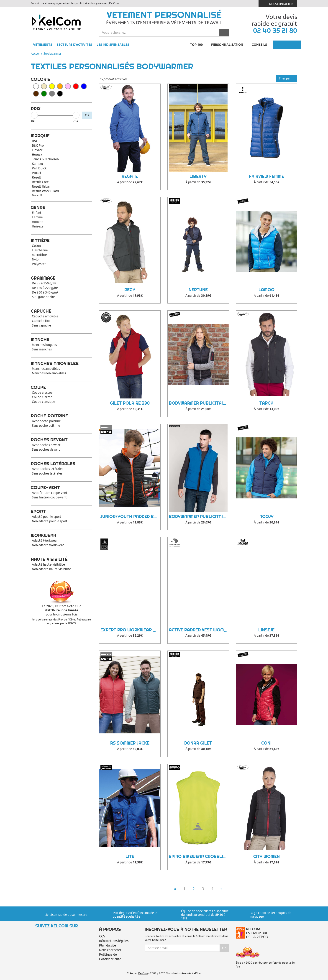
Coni (266, 743)
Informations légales (114, 941)
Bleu (84, 86)
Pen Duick (39, 168)
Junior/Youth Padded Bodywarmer (130, 517)
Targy (266, 403)
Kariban (37, 164)
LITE (130, 856)
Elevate (37, 150)
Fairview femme (266, 176)
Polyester (39, 264)
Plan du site (108, 945)
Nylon (36, 259)
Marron (36, 94)
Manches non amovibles (49, 373)
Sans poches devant (46, 449)
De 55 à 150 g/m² (44, 283)
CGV (102, 936)
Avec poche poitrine (46, 421)
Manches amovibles (46, 369)
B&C (35, 141)
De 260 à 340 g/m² (45, 292)
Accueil (36, 54)
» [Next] (222, 889)
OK (87, 115)
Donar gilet (198, 743)
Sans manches (42, 349)
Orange (60, 86)
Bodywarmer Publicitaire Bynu (199, 517)
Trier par (287, 78)
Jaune (52, 86)
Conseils (261, 45)
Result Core (40, 182)
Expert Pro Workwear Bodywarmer (130, 630)
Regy (130, 290)
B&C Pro (38, 145)
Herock (37, 155)
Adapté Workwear (45, 541)
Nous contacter (278, 4)
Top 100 (198, 45)
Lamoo (266, 290)
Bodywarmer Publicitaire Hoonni (199, 403)
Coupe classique (44, 402)
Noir (60, 94)
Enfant (37, 213)
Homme (38, 222)
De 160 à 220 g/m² (45, 288)
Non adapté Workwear (48, 545)
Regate (130, 176)
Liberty (198, 176)
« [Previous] (175, 889)
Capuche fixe (41, 321)
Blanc (36, 86)
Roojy (266, 517)
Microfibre (39, 255)
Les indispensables (113, 45)
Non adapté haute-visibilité (51, 569)
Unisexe (38, 226)
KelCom (143, 973)
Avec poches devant (46, 445)
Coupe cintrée (42, 397)
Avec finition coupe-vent (50, 493)
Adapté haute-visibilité (48, 564)
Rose (68, 86)
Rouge (76, 86)
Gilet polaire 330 (130, 403)
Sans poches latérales (47, 473)
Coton (36, 246)
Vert (44, 94)
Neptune (198, 290)
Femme (37, 217)
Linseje (266, 630)
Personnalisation (229, 45)
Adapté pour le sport (47, 517)
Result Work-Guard (45, 191)
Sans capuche (41, 325)
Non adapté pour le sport (50, 521)
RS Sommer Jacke (130, 743)
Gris (52, 94)
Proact (37, 173)
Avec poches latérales (47, 469)
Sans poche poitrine (46, 426)
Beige (44, 86)
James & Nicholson (45, 159)
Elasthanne (40, 250)
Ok (224, 948)
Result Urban (41, 186)
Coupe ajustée (42, 393)
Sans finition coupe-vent (49, 497)
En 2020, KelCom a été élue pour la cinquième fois (61, 610)
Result (37, 177)
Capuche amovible (45, 316)
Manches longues (44, 345)
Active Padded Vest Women (199, 630)
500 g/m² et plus (44, 297)
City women (266, 856)
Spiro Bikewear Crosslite (198, 856)
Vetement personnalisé (164, 15)
